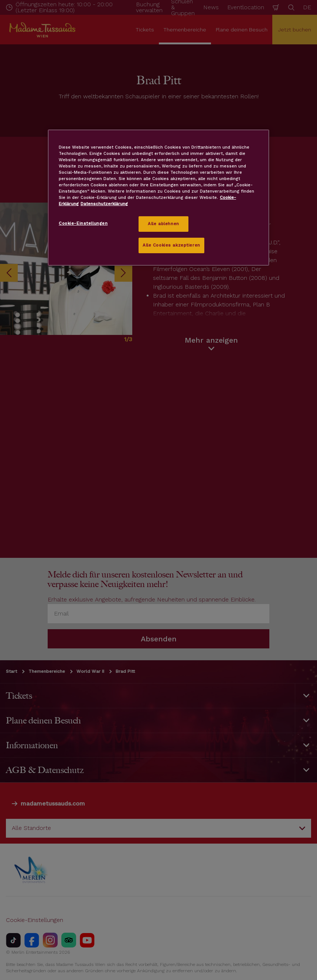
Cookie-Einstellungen (83, 223)
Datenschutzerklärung (104, 204)
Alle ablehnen (163, 224)
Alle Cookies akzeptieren (171, 245)
